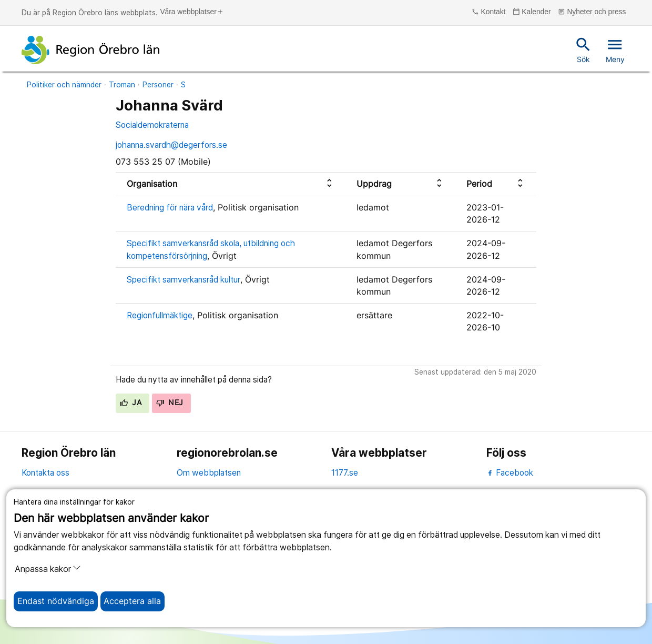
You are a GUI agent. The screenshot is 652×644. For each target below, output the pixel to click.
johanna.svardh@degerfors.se (171, 145)
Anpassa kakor (48, 569)
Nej (170, 402)
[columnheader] (231, 184)
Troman (122, 85)
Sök (583, 49)
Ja (131, 402)
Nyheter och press (592, 12)
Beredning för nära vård (170, 208)
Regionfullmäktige (160, 315)
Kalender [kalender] (532, 12)
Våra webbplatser (192, 12)
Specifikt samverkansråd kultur (184, 280)
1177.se (345, 473)
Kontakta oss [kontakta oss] (45, 473)
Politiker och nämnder (64, 85)
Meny (615, 49)
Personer (158, 85)
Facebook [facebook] (510, 473)
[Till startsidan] (90, 50)
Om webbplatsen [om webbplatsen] (209, 473)
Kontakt (488, 12)
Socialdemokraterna (152, 125)
